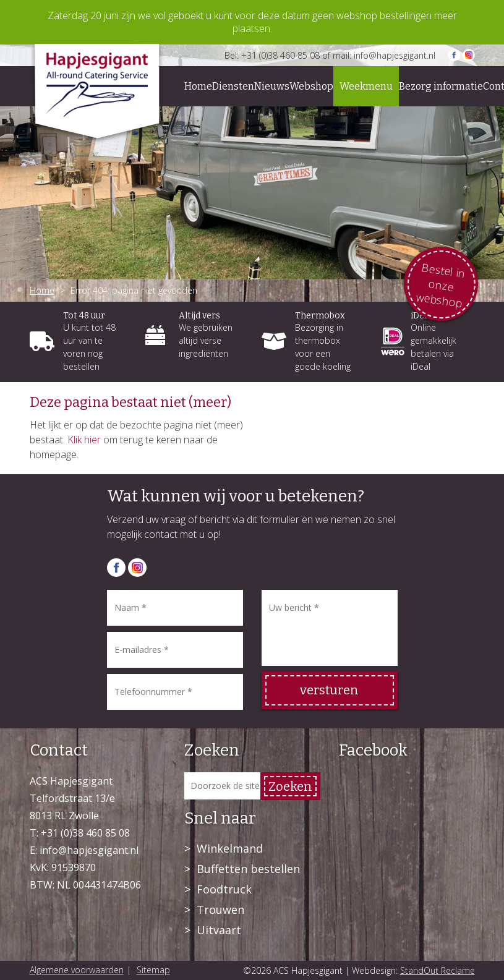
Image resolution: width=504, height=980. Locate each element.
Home (198, 86)
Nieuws (272, 86)
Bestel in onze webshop (441, 285)
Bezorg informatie (441, 86)
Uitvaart (219, 930)
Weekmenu (366, 86)
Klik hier (84, 440)
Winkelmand (230, 848)
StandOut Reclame (438, 970)
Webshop (311, 86)
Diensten (233, 86)
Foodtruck (224, 889)
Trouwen (220, 910)
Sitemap (153, 970)
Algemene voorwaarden (77, 970)
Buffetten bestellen (248, 869)
